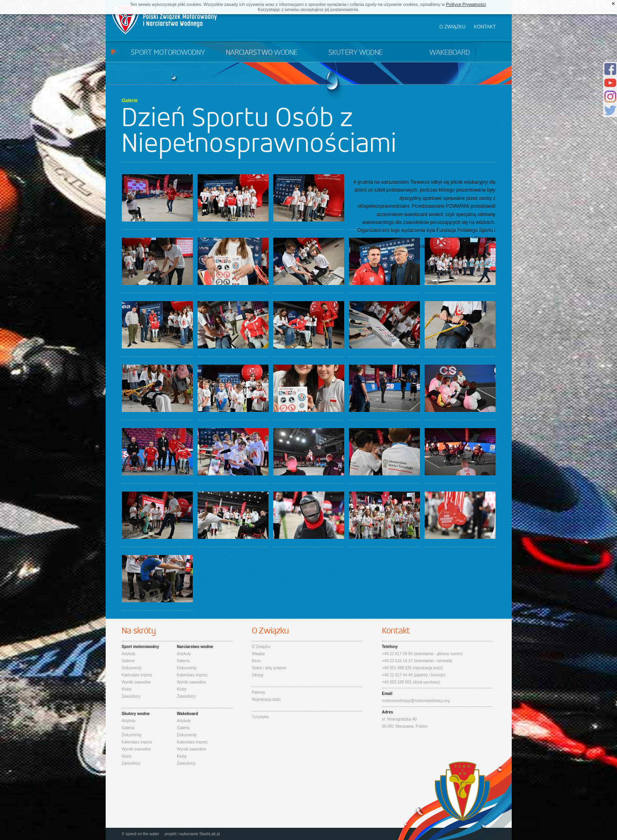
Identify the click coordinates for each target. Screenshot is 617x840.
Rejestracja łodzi (266, 699)
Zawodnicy (131, 696)
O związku (452, 27)
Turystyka (260, 717)
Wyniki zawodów (136, 682)
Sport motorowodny (168, 53)
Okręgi (258, 675)
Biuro (256, 661)
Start (113, 51)
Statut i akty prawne (269, 668)
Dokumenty (132, 668)
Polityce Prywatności (466, 4)
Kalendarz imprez (137, 675)
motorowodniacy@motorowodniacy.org (416, 701)
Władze (258, 654)
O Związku (261, 647)
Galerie (130, 101)
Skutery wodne (356, 53)
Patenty (259, 692)
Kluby (127, 689)
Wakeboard (450, 53)
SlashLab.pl (209, 834)
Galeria (128, 661)
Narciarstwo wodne (262, 53)
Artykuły (129, 654)
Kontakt (485, 27)
